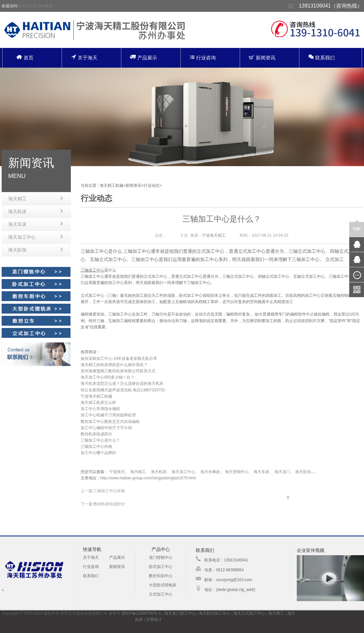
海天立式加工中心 (249, 613)
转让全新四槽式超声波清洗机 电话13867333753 (123, 390)
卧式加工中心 (161, 567)
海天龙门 (282, 472)
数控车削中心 (161, 576)
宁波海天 (117, 472)
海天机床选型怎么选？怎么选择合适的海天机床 (122, 383)
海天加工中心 (22, 237)
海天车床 (17, 224)
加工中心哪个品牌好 (98, 453)
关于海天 (84, 57)
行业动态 (152, 186)
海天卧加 (17, 250)
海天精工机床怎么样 (98, 403)
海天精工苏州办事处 (35, 6)
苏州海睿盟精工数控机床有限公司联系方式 (118, 371)
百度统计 (154, 620)
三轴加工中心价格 (96, 447)
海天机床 (17, 211)
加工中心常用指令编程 (100, 409)
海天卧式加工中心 (214, 613)
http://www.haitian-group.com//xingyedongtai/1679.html (148, 478)
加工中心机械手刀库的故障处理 (108, 415)
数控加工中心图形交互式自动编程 (110, 422)
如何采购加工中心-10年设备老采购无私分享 (119, 359)
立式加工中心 (161, 594)
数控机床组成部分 (96, 434)
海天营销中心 (237, 472)
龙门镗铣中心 (161, 557)
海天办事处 (210, 472)
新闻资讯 (262, 58)
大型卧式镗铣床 (163, 585)
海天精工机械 (111, 186)
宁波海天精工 (214, 235)
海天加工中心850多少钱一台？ (108, 377)
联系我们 (322, 57)
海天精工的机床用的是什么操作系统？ (114, 365)
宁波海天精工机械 (96, 396)
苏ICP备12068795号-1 (141, 613)
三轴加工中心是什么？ (100, 440)
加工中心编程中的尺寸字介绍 (106, 428)
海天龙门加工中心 (180, 613)
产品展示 (143, 57)
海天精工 (17, 199)
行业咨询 (203, 58)
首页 (25, 58)
